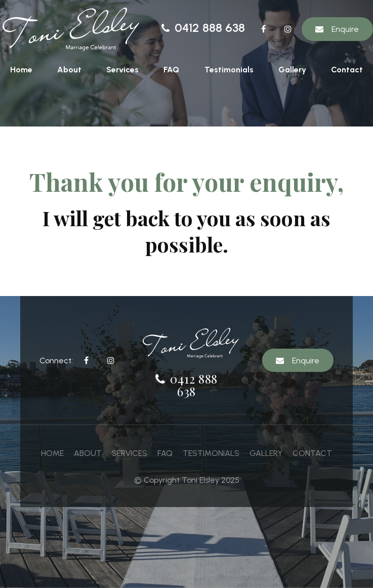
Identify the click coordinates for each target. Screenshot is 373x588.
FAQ (171, 70)
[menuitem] (52, 453)
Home (21, 70)
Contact (347, 70)
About (69, 70)
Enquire (345, 29)
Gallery (292, 70)
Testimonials (229, 70)
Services (122, 70)
